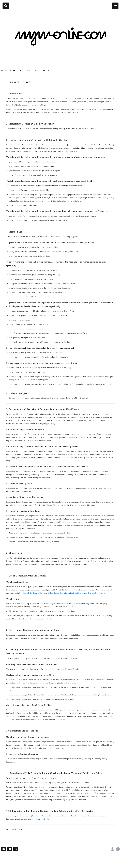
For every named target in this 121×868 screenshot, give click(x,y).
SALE (37, 70)
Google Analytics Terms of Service (33, 593)
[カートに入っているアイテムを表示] (115, 6)
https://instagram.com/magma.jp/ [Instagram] (113, 849)
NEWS (46, 70)
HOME (4, 70)
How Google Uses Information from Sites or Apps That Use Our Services (77, 593)
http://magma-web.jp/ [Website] (118, 849)
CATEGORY (26, 70)
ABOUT (14, 70)
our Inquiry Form (44, 819)
